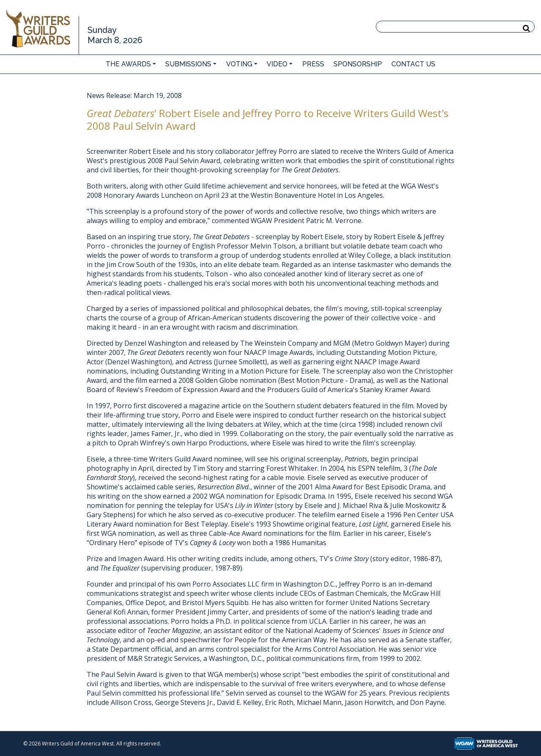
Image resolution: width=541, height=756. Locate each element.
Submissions (188, 64)
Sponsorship (358, 64)
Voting (239, 64)
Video (277, 64)
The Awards (128, 64)
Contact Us (413, 64)
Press (313, 64)
